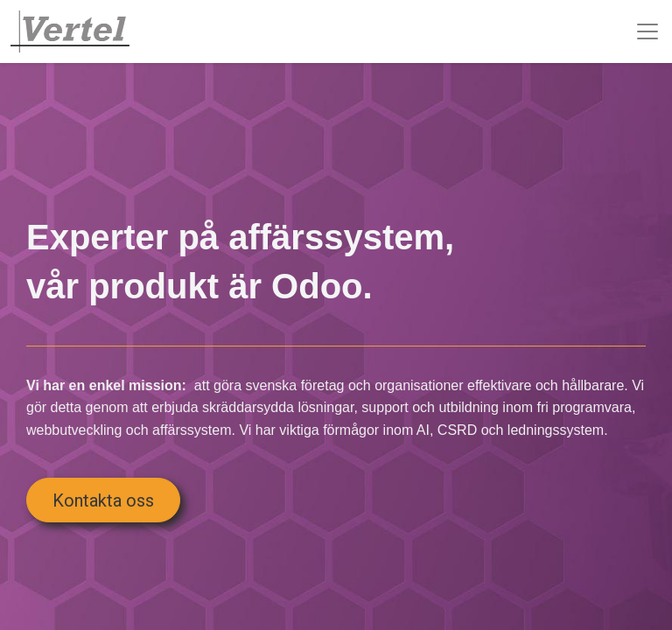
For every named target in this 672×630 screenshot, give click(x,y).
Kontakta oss (103, 500)
